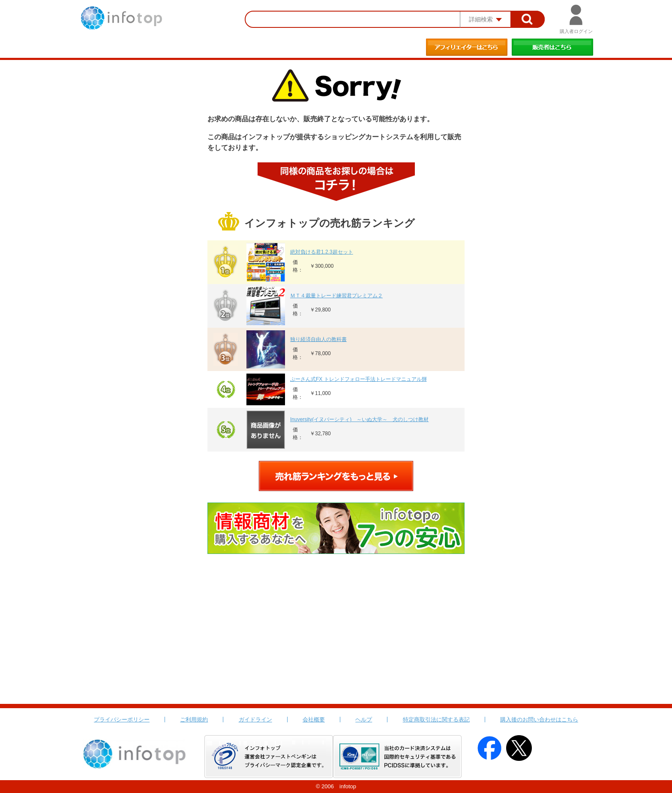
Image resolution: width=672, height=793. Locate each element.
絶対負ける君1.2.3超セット (322, 252)
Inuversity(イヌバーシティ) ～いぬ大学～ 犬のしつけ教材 (359, 419)
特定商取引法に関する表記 (436, 720)
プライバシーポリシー (122, 720)
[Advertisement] (336, 640)
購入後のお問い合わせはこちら (539, 720)
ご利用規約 (194, 720)
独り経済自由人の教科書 (318, 339)
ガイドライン (255, 720)
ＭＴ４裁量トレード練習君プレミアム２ (336, 296)
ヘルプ (364, 720)
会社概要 (314, 720)
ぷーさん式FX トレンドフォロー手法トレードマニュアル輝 (358, 379)
